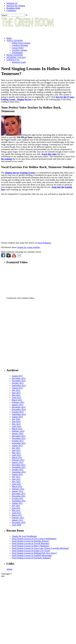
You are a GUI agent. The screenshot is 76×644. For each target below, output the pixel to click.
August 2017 (17, 376)
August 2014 (17, 417)
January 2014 (18, 434)
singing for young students (28, 247)
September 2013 (19, 443)
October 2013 (18, 441)
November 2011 (19, 496)
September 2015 (19, 385)
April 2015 (16, 397)
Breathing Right (13, 8)
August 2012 (17, 474)
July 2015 (16, 390)
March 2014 (17, 429)
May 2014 (16, 424)
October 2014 (18, 412)
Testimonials (17, 53)
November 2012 (19, 467)
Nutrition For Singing (16, 6)
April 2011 (16, 513)
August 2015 (17, 388)
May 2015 (16, 395)
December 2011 (19, 494)
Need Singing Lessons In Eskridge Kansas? (30, 541)
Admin (9, 569)
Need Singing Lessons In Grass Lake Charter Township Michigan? (40, 548)
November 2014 (19, 410)
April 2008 (16, 525)
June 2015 (16, 393)
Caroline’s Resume (20, 45)
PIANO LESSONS (15, 55)
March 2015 (17, 400)
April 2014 (16, 426)
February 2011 (18, 518)
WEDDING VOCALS (16, 57)
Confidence (11, 10)
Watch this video (49, 154)
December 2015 (19, 378)
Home (9, 38)
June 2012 (16, 479)
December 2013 (19, 436)
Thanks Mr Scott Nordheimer (24, 536)
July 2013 (16, 448)
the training (6, 159)
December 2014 (19, 407)
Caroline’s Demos (19, 50)
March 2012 (17, 486)
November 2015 (19, 381)
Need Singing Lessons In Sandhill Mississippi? (32, 555)
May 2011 (16, 510)
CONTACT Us (13, 60)
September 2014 (19, 414)
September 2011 (19, 501)
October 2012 (18, 470)
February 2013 (18, 460)
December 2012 (19, 465)
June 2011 (16, 508)
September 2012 (19, 472)
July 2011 (16, 506)
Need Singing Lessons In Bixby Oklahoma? (31, 546)
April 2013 (16, 455)
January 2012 (18, 491)
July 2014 (16, 419)
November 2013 (19, 438)
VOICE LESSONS (15, 41)
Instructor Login (19, 62)
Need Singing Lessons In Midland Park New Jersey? (34, 553)
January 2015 (18, 405)
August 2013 (17, 446)
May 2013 (16, 453)
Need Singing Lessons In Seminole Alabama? (31, 558)
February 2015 (18, 402)
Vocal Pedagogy (44, 243)
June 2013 (16, 450)
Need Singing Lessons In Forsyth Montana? (31, 543)
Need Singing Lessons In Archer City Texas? (31, 551)
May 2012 (16, 482)
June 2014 (16, 422)
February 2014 (18, 431)
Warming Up (12, 3)
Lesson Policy (18, 48)
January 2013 (18, 462)
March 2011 (17, 515)
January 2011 (17, 520)
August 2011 (17, 503)
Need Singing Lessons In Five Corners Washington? (34, 539)
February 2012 (18, 489)
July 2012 (16, 477)
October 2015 (18, 383)
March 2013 (17, 458)
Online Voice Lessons (21, 43)
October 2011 (18, 498)
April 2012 (16, 484)
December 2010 (19, 522)
